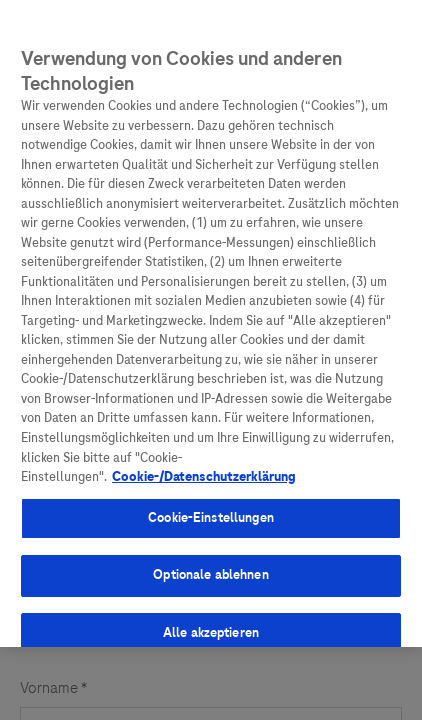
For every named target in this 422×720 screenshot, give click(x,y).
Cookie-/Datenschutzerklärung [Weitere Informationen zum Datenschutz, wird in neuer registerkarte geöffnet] (204, 474)
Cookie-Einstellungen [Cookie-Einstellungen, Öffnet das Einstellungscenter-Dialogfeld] (211, 515)
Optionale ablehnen (210, 572)
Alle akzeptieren (211, 630)
